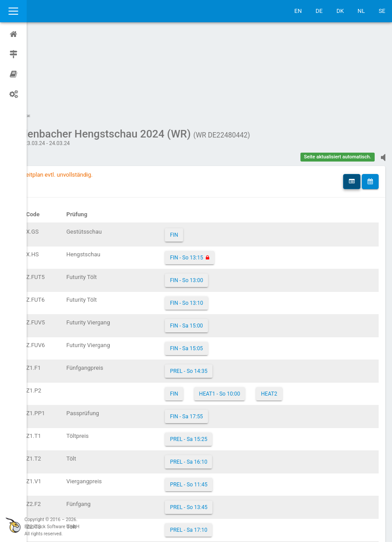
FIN (186, 150)
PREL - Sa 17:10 (200, 445)
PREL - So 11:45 (200, 400)
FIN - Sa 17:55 (198, 332)
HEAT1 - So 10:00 (231, 309)
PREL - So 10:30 (200, 491)
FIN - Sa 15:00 (198, 241)
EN (298, 11)
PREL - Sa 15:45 (200, 468)
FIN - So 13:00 (198, 196)
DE (319, 11)
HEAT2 (280, 309)
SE (382, 11)
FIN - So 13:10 (198, 218)
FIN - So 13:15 (198, 173)
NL (361, 11)
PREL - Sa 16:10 (200, 377)
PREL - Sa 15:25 (200, 355)
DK (340, 11)
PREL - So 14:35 (200, 287)
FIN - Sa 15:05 (198, 264)
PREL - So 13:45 (200, 423)
